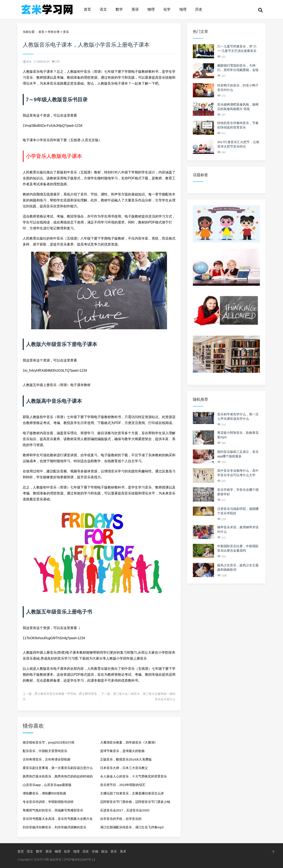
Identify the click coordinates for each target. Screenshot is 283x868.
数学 (119, 9)
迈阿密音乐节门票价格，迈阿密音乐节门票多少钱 (135, 802)
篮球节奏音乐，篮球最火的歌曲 (122, 751)
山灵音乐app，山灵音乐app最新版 (47, 785)
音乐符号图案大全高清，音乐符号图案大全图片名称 (58, 820)
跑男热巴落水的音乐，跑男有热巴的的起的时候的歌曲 (58, 778)
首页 (87, 9)
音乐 (66, 32)
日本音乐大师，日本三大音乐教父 (124, 768)
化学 (167, 9)
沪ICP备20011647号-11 (80, 860)
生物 (95, 851)
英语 (135, 9)
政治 (104, 851)
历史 (199, 9)
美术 (123, 851)
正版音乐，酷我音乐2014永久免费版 (126, 759)
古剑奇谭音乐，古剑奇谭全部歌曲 (47, 759)
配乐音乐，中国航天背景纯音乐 (45, 751)
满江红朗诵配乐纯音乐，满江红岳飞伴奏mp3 (132, 827)
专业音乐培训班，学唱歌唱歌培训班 (48, 802)
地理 (183, 9)
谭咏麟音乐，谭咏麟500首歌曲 (44, 793)
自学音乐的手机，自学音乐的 (121, 819)
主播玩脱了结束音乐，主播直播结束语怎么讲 (132, 793)
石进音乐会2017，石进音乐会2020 (125, 810)
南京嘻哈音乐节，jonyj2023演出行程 (49, 742)
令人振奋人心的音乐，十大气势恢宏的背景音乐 (134, 776)
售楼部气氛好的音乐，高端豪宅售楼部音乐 (53, 810)
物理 (151, 9)
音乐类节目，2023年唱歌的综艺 (123, 785)
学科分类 (54, 32)
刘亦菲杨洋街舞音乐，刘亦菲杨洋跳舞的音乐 (55, 827)
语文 (103, 9)
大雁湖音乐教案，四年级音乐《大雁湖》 (129, 742)
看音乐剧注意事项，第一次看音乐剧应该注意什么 (58, 768)
